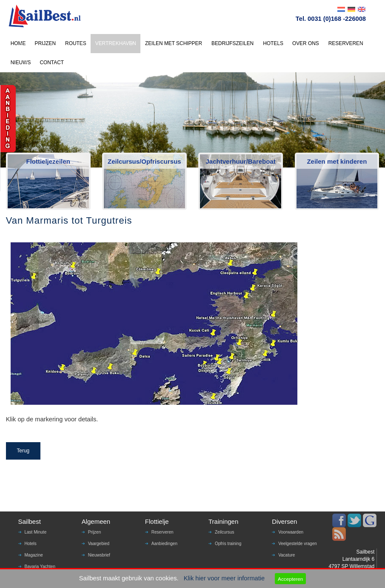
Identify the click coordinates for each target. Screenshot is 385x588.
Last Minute (36, 532)
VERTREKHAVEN (116, 43)
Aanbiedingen (164, 544)
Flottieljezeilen (48, 161)
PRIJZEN (45, 43)
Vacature (287, 555)
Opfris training (228, 544)
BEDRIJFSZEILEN (232, 43)
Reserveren (163, 532)
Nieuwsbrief (99, 555)
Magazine (34, 555)
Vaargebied (99, 544)
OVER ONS (306, 43)
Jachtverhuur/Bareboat (241, 161)
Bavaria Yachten (40, 567)
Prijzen (95, 532)
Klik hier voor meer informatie (224, 578)
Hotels (31, 544)
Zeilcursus (225, 532)
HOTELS (273, 43)
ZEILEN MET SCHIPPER (174, 43)
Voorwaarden (291, 532)
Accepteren (290, 579)
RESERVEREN (346, 43)
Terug (23, 451)
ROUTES (76, 43)
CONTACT (52, 62)
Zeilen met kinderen (337, 161)
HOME (18, 43)
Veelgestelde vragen (298, 544)
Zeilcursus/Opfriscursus (144, 161)
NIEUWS (21, 62)
